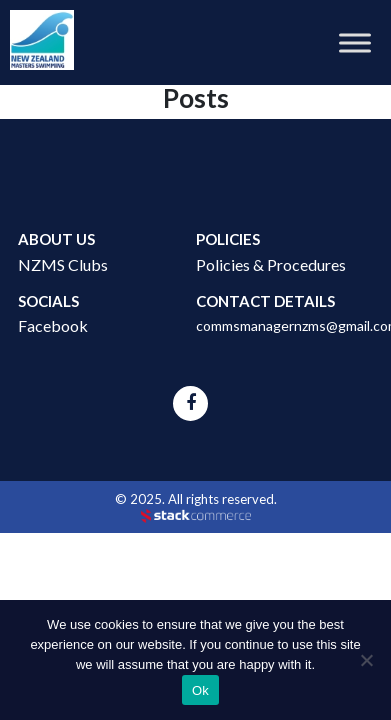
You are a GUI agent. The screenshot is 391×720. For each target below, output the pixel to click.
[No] (366, 660)
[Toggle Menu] (355, 42)
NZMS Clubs (63, 264)
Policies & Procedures (271, 264)
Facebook (53, 325)
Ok (200, 690)
